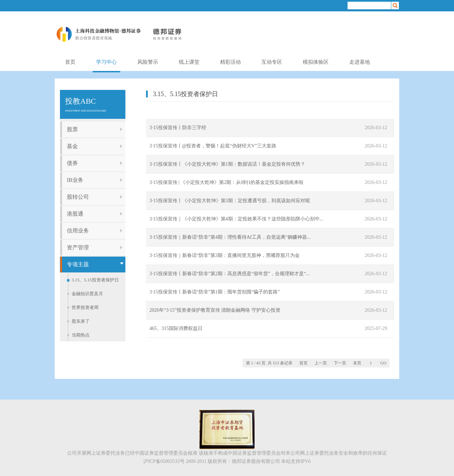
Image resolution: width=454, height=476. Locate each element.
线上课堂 (189, 62)
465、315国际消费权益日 (176, 328)
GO (383, 363)
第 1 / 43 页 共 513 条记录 (269, 363)
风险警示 (148, 62)
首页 (70, 62)
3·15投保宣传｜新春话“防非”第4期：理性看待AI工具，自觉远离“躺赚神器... (230, 237)
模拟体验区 (316, 62)
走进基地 (360, 62)
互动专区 (272, 62)
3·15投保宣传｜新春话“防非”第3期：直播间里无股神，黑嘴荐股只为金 (225, 255)
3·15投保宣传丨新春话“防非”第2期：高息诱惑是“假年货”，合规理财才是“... (230, 274)
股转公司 (78, 197)
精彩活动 (230, 62)
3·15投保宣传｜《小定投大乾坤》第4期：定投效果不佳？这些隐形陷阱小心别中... (236, 219)
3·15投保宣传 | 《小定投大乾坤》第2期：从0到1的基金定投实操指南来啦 (226, 182)
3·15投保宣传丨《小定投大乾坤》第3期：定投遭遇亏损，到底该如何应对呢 (230, 201)
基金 (72, 146)
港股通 (75, 214)
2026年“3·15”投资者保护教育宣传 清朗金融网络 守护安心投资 (215, 310)
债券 (72, 163)
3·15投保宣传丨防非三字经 (178, 128)
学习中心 (106, 62)
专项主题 (78, 264)
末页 (357, 363)
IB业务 (75, 180)
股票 (72, 129)
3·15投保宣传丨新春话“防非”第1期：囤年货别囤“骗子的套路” (215, 292)
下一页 (340, 363)
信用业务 (78, 231)
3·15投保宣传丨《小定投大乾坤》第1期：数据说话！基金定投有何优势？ (227, 164)
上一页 (321, 363)
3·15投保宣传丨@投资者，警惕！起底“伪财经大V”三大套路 (213, 146)
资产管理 (78, 247)
